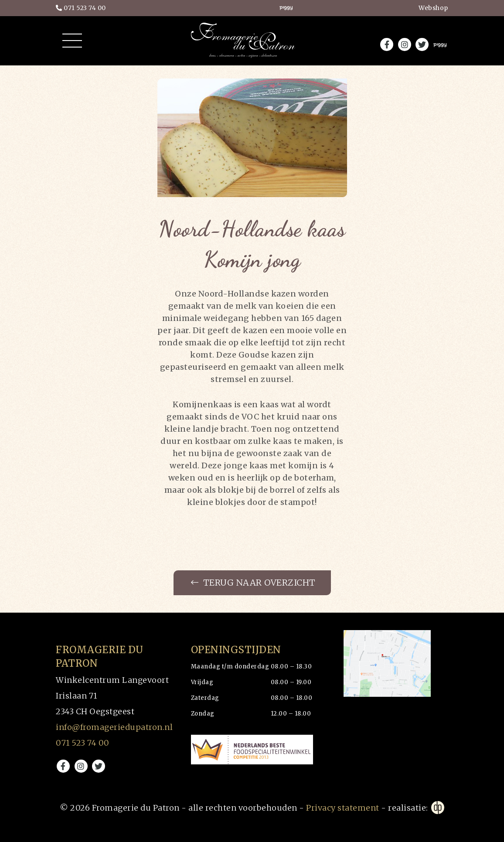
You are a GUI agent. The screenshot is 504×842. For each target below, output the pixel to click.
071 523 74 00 (81, 9)
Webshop (433, 8)
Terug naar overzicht (253, 583)
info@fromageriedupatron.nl (114, 727)
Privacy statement (343, 808)
